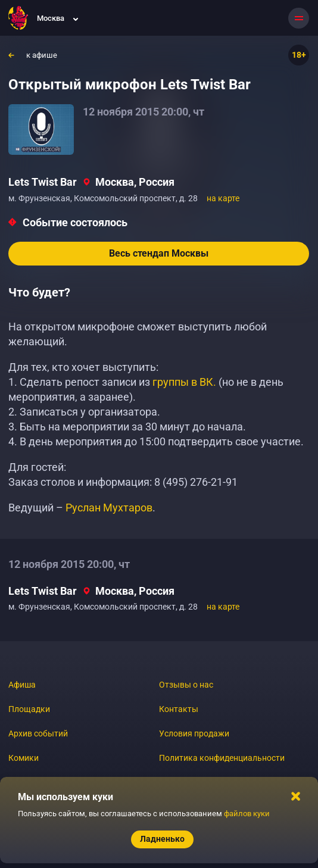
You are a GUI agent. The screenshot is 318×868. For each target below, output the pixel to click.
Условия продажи (194, 733)
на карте (223, 198)
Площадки (29, 709)
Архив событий (38, 733)
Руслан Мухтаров (109, 508)
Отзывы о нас (186, 685)
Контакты (179, 709)
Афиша (22, 685)
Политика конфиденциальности (222, 758)
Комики (24, 758)
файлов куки (247, 814)
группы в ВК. (184, 382)
